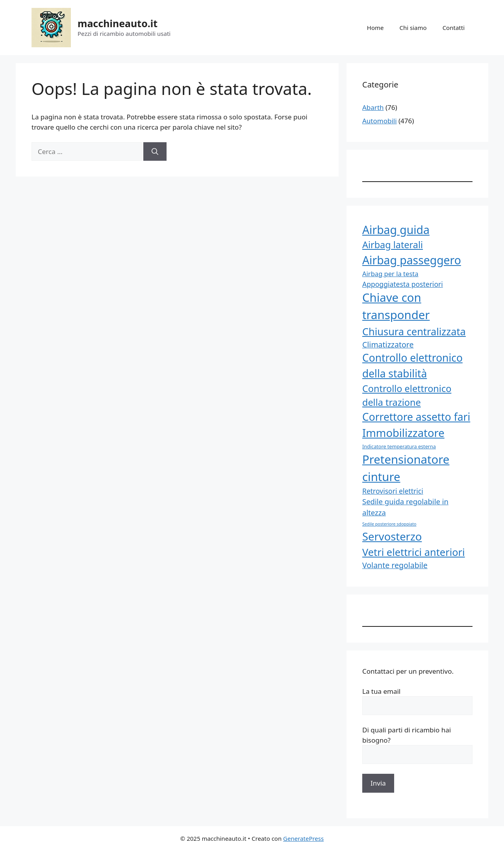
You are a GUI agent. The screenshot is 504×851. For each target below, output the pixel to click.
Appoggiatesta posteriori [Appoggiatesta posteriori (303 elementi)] (403, 284)
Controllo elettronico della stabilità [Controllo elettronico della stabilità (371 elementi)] (412, 366)
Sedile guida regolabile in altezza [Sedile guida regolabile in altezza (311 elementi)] (405, 507)
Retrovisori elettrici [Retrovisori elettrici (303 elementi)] (393, 491)
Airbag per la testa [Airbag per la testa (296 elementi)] (390, 274)
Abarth (373, 107)
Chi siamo (413, 28)
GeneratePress (303, 838)
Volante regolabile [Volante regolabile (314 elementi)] (395, 565)
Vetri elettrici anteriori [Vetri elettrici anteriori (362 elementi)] (414, 552)
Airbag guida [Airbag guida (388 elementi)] (396, 230)
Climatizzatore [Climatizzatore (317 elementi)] (388, 345)
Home (375, 28)
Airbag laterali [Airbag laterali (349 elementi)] (393, 245)
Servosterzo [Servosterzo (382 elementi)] (392, 536)
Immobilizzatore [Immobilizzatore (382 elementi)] (403, 433)
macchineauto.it (118, 23)
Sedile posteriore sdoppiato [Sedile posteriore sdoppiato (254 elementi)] (389, 524)
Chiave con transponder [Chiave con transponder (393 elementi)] (396, 306)
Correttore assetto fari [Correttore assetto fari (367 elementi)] (416, 417)
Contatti (454, 28)
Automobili (380, 121)
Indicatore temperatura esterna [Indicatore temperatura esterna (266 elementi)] (399, 446)
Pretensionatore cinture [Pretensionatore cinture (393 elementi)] (406, 468)
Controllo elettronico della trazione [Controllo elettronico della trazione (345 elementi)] (407, 395)
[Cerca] (155, 152)
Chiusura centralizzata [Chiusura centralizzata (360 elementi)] (414, 331)
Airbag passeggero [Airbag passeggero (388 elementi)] (412, 260)
